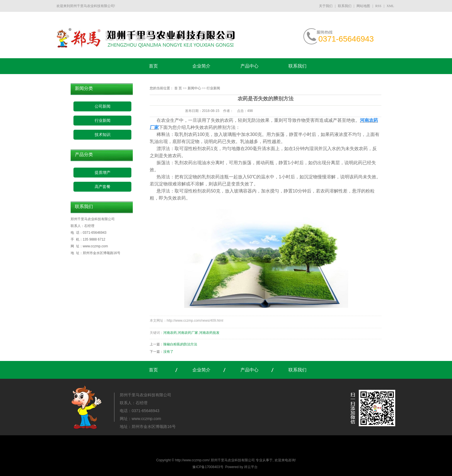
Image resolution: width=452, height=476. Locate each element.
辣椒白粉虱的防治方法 (180, 344)
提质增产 (103, 173)
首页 (153, 66)
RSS (378, 6)
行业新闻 (103, 121)
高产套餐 (103, 187)
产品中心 (249, 66)
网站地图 (363, 6)
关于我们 (326, 6)
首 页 (178, 88)
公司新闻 (103, 106)
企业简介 (201, 66)
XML (390, 6)
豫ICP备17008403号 (208, 467)
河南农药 (170, 333)
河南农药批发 (209, 333)
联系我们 (345, 6)
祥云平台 (251, 467)
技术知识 (103, 135)
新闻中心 (194, 88)
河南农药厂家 (188, 333)
